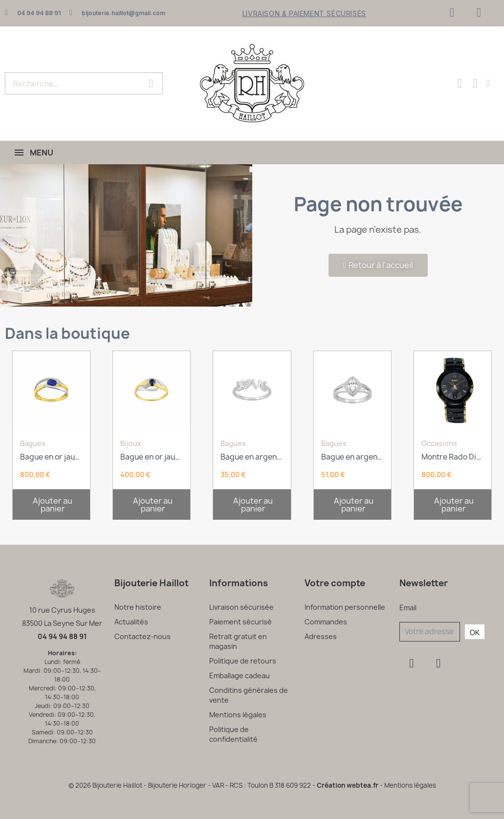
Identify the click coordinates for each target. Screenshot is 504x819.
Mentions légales (410, 785)
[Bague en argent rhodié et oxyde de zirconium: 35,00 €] (252, 420)
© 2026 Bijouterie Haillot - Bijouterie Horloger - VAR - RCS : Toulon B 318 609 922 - (193, 785)
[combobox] (68, 83)
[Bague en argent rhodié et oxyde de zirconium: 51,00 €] (352, 420)
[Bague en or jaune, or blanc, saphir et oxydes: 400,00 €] (152, 420)
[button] (51, 505)
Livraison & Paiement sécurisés (304, 13)
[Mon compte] (488, 83)
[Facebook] (452, 12)
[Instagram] (479, 12)
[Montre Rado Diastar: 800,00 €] (453, 420)
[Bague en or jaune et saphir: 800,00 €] (51, 420)
